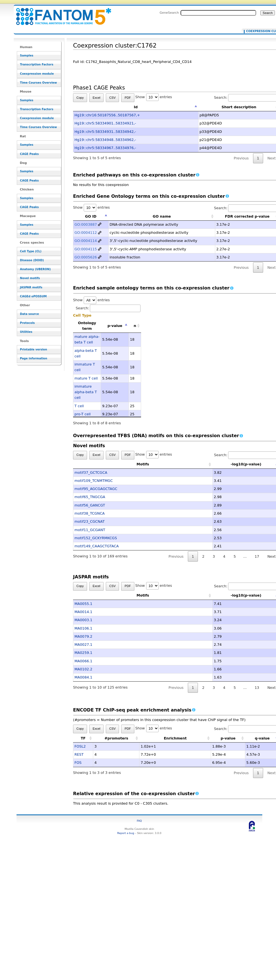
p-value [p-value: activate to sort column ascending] (228, 738)
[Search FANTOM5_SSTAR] (218, 13)
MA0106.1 (83, 628)
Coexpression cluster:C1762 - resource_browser (60, 13)
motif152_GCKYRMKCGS (96, 538)
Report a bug (126, 833)
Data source (29, 314)
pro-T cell (83, 414)
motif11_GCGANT (90, 530)
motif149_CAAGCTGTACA (97, 546)
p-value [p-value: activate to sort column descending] (115, 326)
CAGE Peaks (29, 154)
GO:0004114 (86, 241)
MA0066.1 (83, 661)
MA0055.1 (83, 604)
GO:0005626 (86, 257)
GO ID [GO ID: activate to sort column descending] (91, 216)
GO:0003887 (86, 224)
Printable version (33, 349)
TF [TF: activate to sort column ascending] (83, 738)
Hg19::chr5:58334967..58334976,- (105, 148)
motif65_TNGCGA (90, 497)
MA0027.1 (83, 645)
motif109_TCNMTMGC (94, 481)
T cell (79, 406)
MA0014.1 (83, 612)
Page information (33, 358)
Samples (27, 56)
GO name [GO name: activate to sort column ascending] (162, 216)
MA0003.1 (83, 620)
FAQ (139, 821)
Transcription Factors (37, 64)
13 (257, 688)
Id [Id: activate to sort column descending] (136, 107)
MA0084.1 (83, 677)
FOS (78, 763)
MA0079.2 (83, 636)
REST (79, 754)
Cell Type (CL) (31, 251)
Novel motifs (30, 278)
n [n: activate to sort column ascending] (135, 326)
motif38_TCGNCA (90, 513)
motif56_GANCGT (90, 505)
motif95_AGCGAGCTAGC (96, 489)
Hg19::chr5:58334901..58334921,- (105, 123)
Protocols (27, 323)
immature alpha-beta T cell (86, 392)
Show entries (154, 97)
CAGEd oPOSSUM (33, 296)
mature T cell (86, 378)
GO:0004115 (86, 249)
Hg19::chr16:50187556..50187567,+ (107, 115)
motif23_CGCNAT (90, 521)
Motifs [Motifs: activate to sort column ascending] (115, 464)
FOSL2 (80, 746)
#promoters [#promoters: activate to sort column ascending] (116, 738)
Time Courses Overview (38, 83)
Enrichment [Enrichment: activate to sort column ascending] (175, 738)
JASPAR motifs (31, 287)
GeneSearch (169, 13)
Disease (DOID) (32, 260)
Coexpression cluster (261, 31)
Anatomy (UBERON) (35, 269)
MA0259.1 (83, 653)
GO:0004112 (86, 233)
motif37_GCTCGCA (91, 473)
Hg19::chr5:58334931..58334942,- (105, 132)
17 (257, 556)
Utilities (26, 332)
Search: (108, 308)
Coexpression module (37, 74)
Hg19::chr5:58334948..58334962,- (105, 140)
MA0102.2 (83, 669)
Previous (241, 158)
